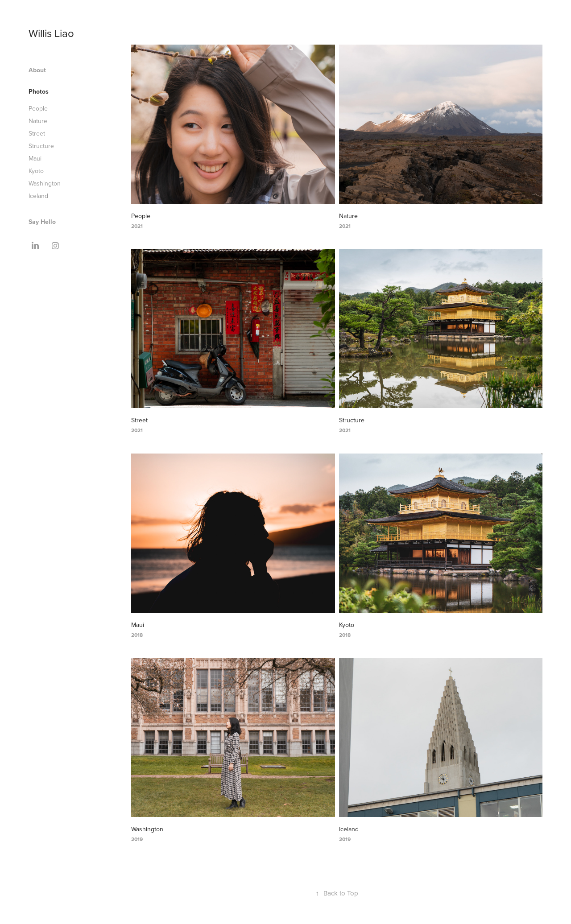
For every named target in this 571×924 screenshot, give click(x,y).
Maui (35, 158)
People (38, 108)
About (37, 70)
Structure (41, 146)
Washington (45, 183)
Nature (38, 121)
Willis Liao (51, 33)
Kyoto (36, 171)
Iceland (38, 196)
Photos (39, 91)
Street (37, 133)
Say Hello (42, 222)
